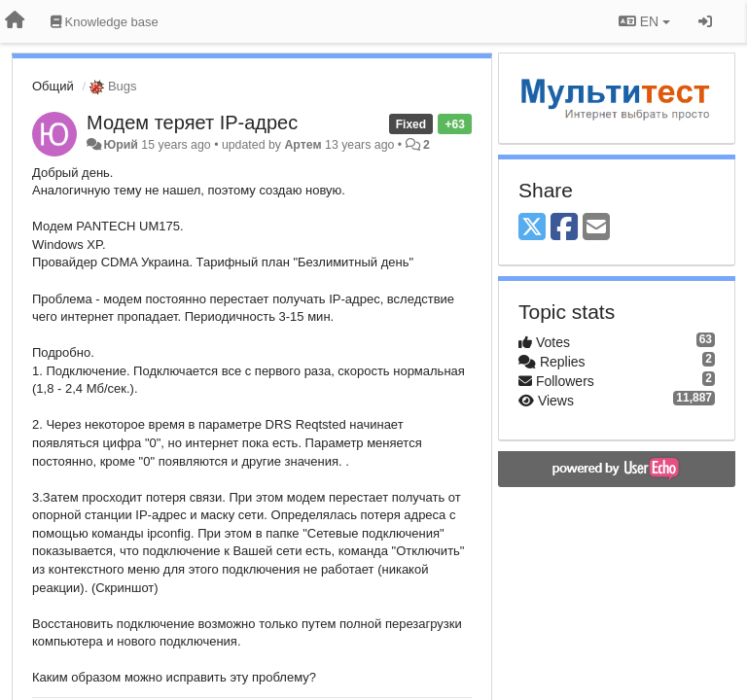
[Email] (596, 228)
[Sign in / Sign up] (705, 21)
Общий (53, 86)
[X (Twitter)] (532, 228)
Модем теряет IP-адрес (192, 122)
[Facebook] (564, 228)
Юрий (120, 145)
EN (644, 21)
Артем (302, 145)
